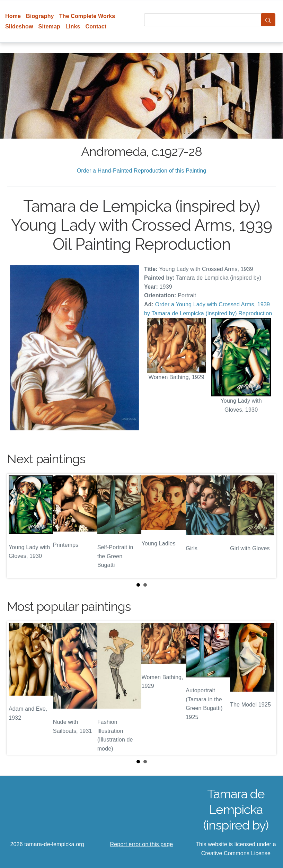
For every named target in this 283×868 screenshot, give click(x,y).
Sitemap (49, 27)
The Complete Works (87, 16)
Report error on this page (142, 844)
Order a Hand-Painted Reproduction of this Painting (142, 171)
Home (13, 16)
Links (73, 27)
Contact (96, 27)
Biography (40, 16)
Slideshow (19, 27)
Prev (18, 526)
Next (265, 526)
